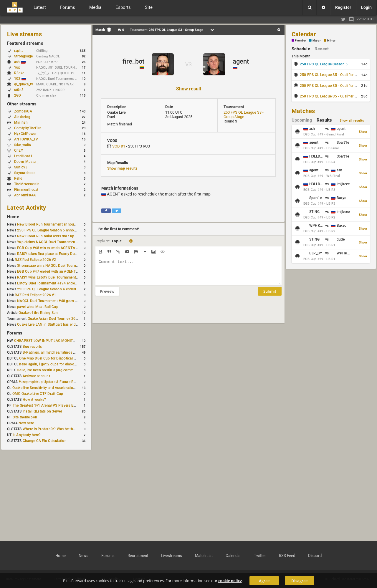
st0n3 (19, 90)
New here (26, 423)
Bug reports (32, 347)
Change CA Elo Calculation (45, 441)
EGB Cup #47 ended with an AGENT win (50, 271)
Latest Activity (27, 208)
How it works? (34, 400)
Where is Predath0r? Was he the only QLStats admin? (66, 429)
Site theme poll (25, 417)
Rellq (18, 178)
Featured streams (25, 43)
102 (20, 79)
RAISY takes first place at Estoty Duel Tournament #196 (62, 254)
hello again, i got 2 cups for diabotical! (51, 364)
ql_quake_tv (24, 84)
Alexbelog (22, 117)
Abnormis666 (25, 195)
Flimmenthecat (26, 190)
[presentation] (140, 313)
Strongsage (23, 56)
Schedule (301, 49)
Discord (315, 556)
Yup (20, 67)
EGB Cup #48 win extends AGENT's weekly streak (57, 248)
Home (13, 217)
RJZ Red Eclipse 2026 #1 (35, 295)
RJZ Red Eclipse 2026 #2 (35, 260)
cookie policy (230, 581)
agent (241, 61)
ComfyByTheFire (28, 128)
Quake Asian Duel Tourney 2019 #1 (56, 319)
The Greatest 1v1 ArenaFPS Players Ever (46, 405)
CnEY (19, 150)
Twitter (260, 556)
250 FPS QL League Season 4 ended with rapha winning (63, 289)
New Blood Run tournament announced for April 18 (59, 224)
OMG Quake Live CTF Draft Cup (38, 394)
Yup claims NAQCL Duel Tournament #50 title (54, 242)
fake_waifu (23, 145)
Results (324, 120)
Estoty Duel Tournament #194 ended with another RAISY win (67, 283)
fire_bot (133, 61)
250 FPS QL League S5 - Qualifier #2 (329, 86)
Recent (322, 49)
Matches (303, 111)
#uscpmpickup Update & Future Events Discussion (60, 382)
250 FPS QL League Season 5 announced (51, 230)
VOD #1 (119, 146)
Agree (264, 581)
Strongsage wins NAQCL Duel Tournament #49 (55, 266)
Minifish (21, 122)
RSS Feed (287, 556)
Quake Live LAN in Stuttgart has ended (48, 324)
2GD (18, 95)
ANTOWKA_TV (26, 139)
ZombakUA (23, 111)
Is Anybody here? (27, 435)
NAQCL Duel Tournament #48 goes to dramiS (54, 301)
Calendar (304, 34)
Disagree (299, 581)
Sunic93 (21, 167)
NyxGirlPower (25, 134)
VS (188, 64)
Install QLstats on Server (42, 411)
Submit (270, 296)
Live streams (24, 34)
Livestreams (172, 556)
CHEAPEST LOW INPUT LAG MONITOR (46, 341)
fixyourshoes (25, 173)
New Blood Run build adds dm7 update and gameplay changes (68, 236)
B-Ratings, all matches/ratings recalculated (58, 352)
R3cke (19, 73)
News (83, 556)
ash (20, 62)
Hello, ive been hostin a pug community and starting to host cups (70, 370)
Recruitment (138, 556)
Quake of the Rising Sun (38, 313)
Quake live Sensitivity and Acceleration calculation (53, 388)
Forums (15, 333)
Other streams (22, 104)
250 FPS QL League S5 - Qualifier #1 (329, 75)
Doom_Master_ (26, 162)
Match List (204, 556)
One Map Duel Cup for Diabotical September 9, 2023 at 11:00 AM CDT (76, 358)
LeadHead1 (23, 156)
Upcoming (302, 120)
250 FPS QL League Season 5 (324, 64)
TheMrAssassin (27, 184)
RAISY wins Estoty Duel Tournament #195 (51, 277)
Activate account (36, 376)
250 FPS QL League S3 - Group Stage (244, 115)
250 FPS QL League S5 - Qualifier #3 (329, 96)
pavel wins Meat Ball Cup (38, 307)
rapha (19, 51)
